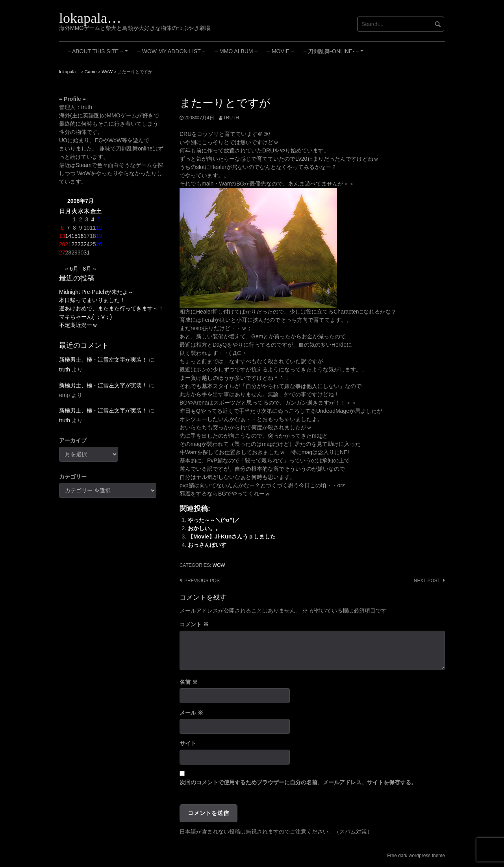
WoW (219, 565)
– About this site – (99, 54)
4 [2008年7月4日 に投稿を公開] (93, 219)
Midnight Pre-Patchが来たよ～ (96, 292)
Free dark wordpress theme (416, 856)
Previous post (203, 581)
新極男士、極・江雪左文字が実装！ (103, 360)
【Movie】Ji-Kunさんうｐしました (232, 537)
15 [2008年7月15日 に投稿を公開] (74, 236)
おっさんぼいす (207, 545)
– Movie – (280, 51)
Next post (427, 581)
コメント (194, 624)
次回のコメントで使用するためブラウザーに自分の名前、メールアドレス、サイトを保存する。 (298, 782)
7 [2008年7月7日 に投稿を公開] (68, 228)
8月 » (89, 269)
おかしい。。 (204, 528)
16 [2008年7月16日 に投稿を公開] (81, 236)
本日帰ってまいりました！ (92, 300)
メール (191, 713)
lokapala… (90, 18)
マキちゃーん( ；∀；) (85, 317)
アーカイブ (73, 440)
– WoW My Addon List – (171, 51)
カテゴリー (73, 477)
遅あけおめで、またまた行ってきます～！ (111, 308)
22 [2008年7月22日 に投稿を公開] (74, 244)
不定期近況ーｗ (78, 325)
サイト (188, 743)
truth (231, 118)
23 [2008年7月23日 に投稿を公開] (81, 244)
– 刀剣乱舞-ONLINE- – (335, 54)
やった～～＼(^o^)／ (214, 520)
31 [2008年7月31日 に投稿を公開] (87, 252)
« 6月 (71, 269)
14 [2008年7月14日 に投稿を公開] (69, 236)
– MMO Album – (236, 51)
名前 (189, 682)
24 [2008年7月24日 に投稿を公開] (87, 244)
